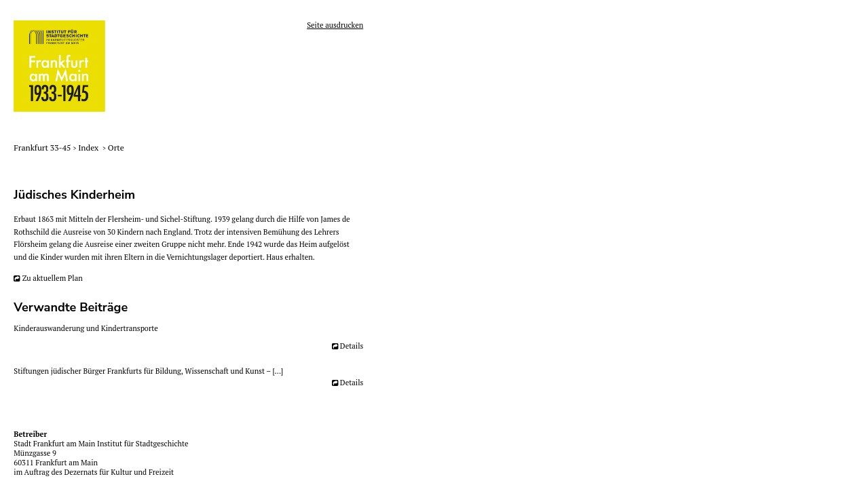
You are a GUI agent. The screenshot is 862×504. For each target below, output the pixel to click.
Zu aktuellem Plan (53, 278)
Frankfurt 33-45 (43, 148)
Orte (116, 148)
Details (352, 346)
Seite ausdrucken (335, 25)
